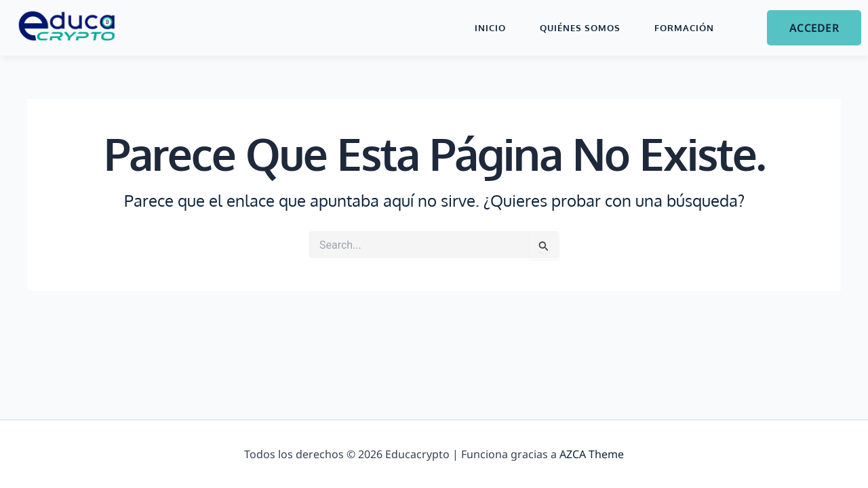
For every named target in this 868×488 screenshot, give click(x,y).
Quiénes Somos (580, 28)
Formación (684, 28)
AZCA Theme (592, 454)
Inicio (490, 28)
